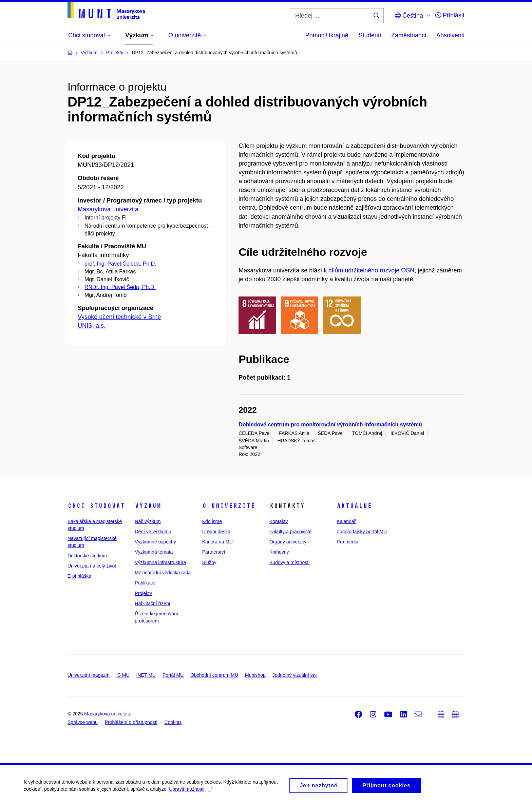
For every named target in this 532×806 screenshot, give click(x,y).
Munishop (255, 675)
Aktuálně (354, 506)
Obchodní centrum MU (214, 675)
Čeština (409, 16)
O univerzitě (229, 506)
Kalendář (346, 521)
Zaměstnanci (409, 35)
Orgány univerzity (288, 542)
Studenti (370, 35)
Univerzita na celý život (92, 566)
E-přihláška (79, 576)
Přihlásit (450, 15)
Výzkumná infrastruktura (160, 562)
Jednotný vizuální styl (295, 675)
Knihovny (279, 552)
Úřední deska (216, 532)
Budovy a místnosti (289, 562)
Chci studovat (96, 506)
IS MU (123, 675)
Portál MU (173, 675)
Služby (209, 562)
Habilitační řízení (152, 603)
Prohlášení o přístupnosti (131, 722)
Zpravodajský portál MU (362, 532)
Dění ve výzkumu (153, 532)
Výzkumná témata (154, 552)
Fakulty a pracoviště (291, 532)
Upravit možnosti (191, 791)
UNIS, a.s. (92, 326)
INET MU (146, 675)
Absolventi (450, 35)
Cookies (173, 722)
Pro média (347, 542)
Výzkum (148, 506)
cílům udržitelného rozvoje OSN (371, 270)
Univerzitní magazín (89, 675)
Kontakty (279, 521)
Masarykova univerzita (108, 209)
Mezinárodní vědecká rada (163, 573)
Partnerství (214, 552)
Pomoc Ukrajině (327, 35)
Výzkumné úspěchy (155, 542)
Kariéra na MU (217, 542)
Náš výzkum (148, 521)
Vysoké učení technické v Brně (119, 317)
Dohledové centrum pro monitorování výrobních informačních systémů (330, 425)
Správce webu (83, 722)
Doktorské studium (87, 556)
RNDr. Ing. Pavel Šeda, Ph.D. (120, 287)
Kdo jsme (212, 521)
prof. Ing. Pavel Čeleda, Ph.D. (120, 264)
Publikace (145, 583)
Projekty (143, 593)
